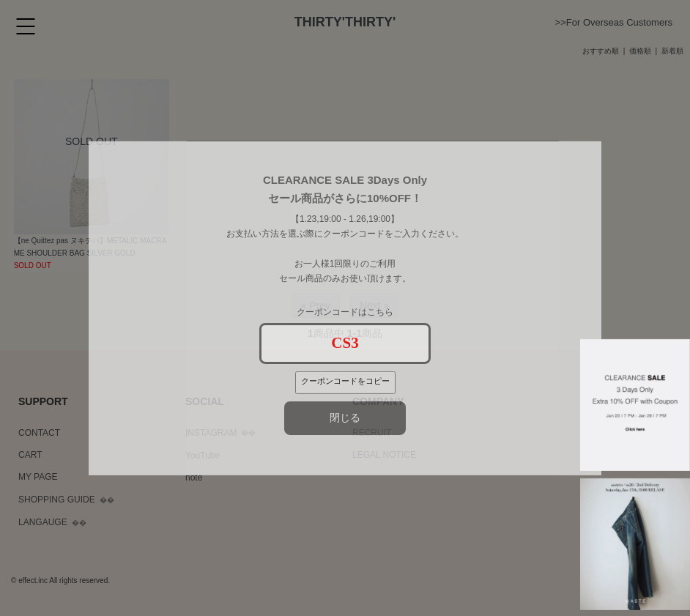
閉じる (345, 418)
